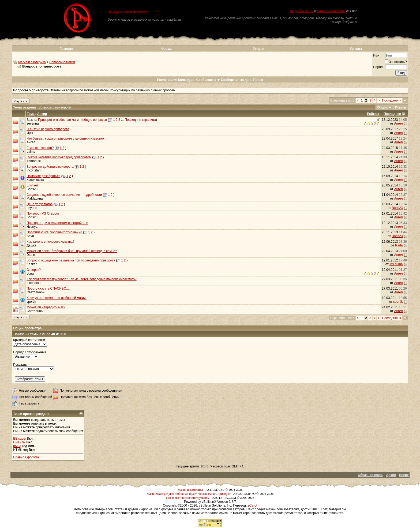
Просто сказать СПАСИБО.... (48, 289)
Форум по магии (302, 11)
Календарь (187, 80)
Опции (383, 107)
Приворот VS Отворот (43, 214)
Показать (20, 365)
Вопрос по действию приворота (50, 167)
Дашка (31, 245)
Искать (401, 107)
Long (30, 274)
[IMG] (17, 446)
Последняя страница (140, 120)
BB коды (19, 439)
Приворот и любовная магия (128, 12)
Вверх (404, 475)
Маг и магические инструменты (188, 498)
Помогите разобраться (43, 176)
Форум (166, 49)
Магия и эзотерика (32, 62)
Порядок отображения (30, 352)
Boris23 (32, 189)
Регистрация (167, 80)
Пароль (379, 67)
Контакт (356, 49)
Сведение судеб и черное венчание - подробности (64, 195)
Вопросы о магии (62, 62)
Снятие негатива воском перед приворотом (59, 157)
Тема (31, 114)
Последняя (391, 100)
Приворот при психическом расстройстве (57, 223)
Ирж (30, 133)
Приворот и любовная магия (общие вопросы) (72, 120)
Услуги (258, 49)
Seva (30, 236)
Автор (42, 114)
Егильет (32, 185)
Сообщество (208, 80)
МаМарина (35, 199)
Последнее (392, 114)
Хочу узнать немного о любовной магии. (57, 298)
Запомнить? (396, 62)
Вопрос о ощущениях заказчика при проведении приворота (71, 260)
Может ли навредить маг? (46, 307)
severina (33, 123)
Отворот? (34, 270)
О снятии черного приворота (48, 129)
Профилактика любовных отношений (54, 232)
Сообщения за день (237, 80)
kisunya (32, 227)
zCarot (252, 505)
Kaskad (32, 264)
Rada (399, 245)
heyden (32, 208)
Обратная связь (371, 475)
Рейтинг (373, 114)
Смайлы (19, 442)
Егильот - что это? (40, 148)
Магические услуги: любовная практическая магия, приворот (189, 494)
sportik (31, 302)
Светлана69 (35, 292)
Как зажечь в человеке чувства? (50, 242)
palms (31, 152)
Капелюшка (35, 180)
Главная (66, 49)
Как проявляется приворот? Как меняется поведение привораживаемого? (81, 279)
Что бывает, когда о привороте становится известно (65, 138)
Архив (391, 475)
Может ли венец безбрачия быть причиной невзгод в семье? (72, 251)
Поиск (258, 80)
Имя (376, 55)
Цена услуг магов (40, 204)
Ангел (398, 123)
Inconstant (34, 170)
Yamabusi (33, 161)
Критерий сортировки (29, 340)
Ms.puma (396, 264)
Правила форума (26, 457)
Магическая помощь (331, 11)
